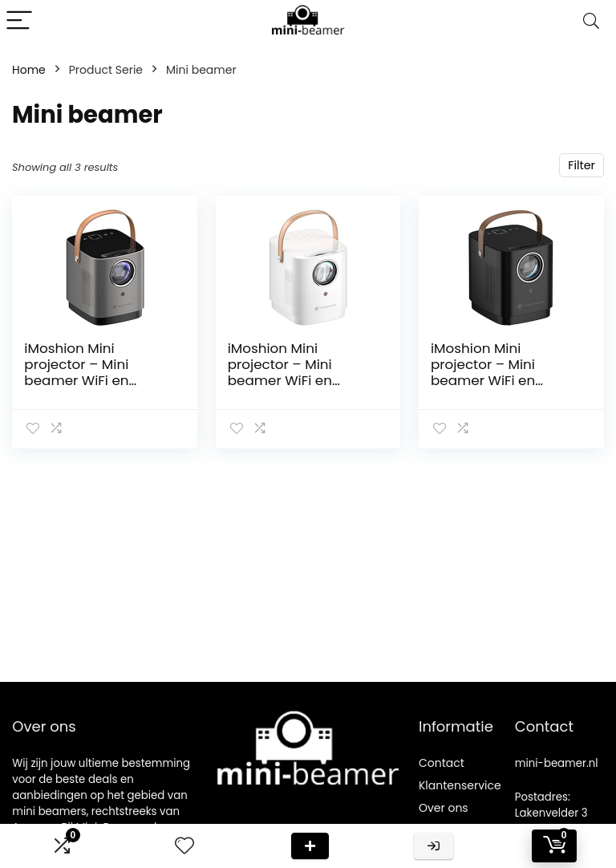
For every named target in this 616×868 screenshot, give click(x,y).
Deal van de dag (310, 846)
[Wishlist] (184, 846)
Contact (442, 763)
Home (29, 70)
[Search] (591, 21)
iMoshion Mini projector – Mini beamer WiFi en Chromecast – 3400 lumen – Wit (295, 380)
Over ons (444, 808)
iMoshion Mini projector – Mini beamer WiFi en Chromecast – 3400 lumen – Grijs (91, 380)
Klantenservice (460, 785)
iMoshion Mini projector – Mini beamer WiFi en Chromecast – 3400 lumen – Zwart (498, 380)
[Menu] (19, 21)
